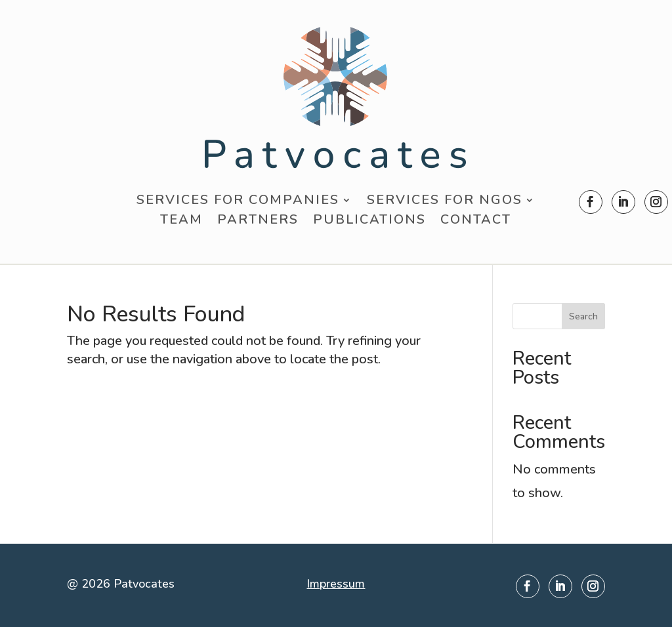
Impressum (336, 584)
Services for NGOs (445, 202)
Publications (369, 222)
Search (583, 316)
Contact (476, 222)
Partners (258, 222)
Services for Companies (238, 202)
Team (181, 222)
